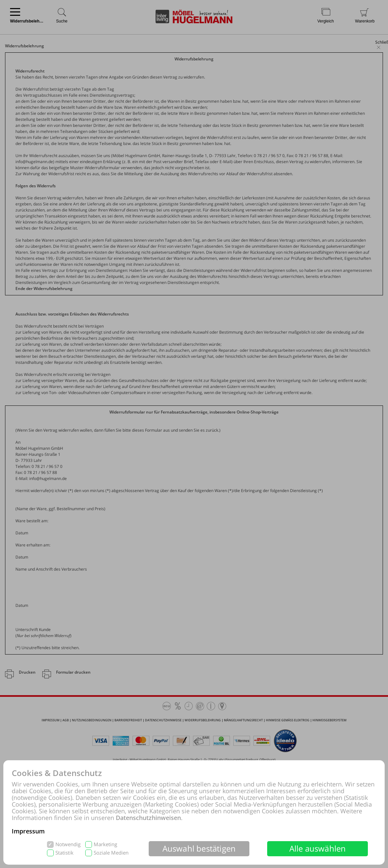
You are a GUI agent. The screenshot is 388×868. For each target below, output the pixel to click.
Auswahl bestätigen (199, 848)
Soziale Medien (111, 853)
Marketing (105, 844)
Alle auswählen (318, 848)
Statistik (64, 853)
